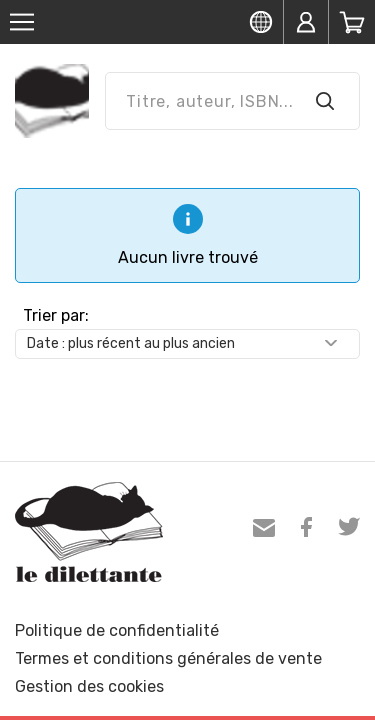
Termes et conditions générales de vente (168, 658)
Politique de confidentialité (117, 630)
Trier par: (56, 315)
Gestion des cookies (89, 686)
